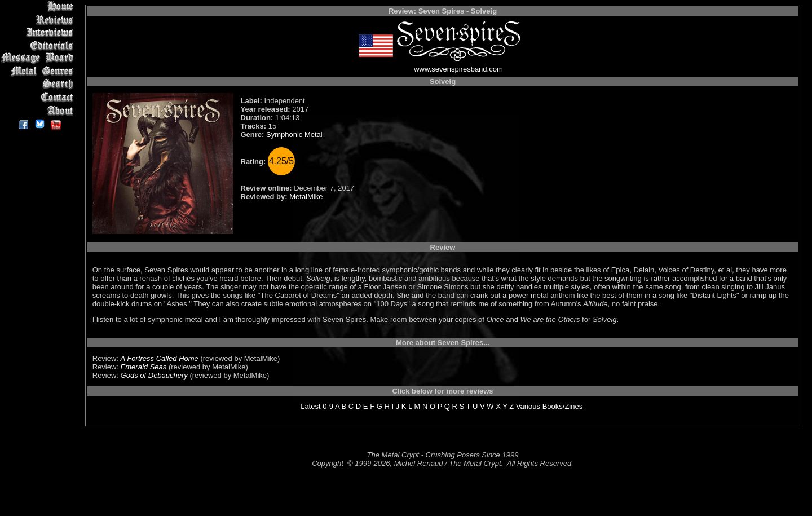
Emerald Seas (144, 367)
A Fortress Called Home (160, 358)
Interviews (39, 32)
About (39, 110)
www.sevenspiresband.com (458, 69)
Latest (310, 406)
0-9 (328, 406)
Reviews (39, 19)
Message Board (39, 58)
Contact (39, 97)
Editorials (39, 45)
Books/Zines (563, 406)
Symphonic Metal (294, 134)
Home (39, 6)
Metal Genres (39, 71)
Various (528, 406)
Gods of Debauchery (154, 375)
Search (39, 84)
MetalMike (306, 197)
